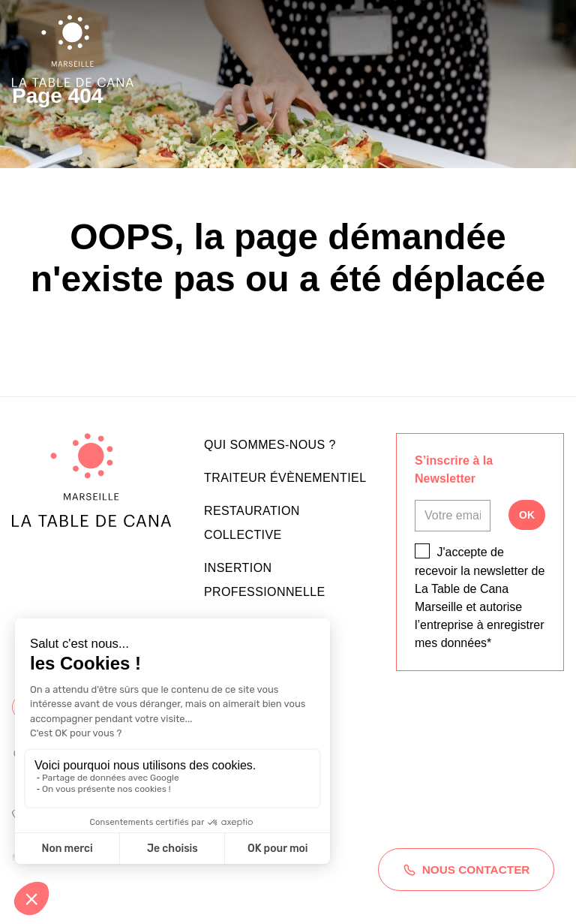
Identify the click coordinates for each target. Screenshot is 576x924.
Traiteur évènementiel (285, 478)
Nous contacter (459, 855)
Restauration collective (252, 523)
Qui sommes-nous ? (270, 445)
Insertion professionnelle (265, 580)
